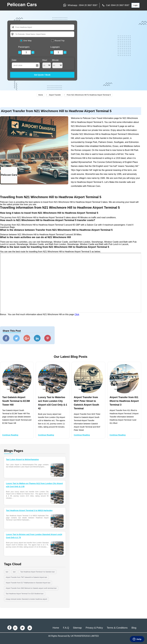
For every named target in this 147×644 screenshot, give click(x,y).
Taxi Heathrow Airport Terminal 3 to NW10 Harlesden (29, 510)
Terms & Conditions (117, 628)
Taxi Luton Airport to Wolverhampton (22, 459)
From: (18, 27)
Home (41, 95)
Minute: (57, 64)
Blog (134, 628)
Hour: (47, 64)
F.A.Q (66, 628)
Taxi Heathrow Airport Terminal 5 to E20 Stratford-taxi (25, 594)
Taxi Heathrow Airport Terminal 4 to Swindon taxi (37, 572)
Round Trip (60, 41)
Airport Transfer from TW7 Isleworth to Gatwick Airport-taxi (26, 577)
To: (16, 34)
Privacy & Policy (94, 628)
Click (77, 314)
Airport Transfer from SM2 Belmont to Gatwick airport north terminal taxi (31, 588)
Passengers (24, 47)
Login (135, 5)
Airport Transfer (55, 95)
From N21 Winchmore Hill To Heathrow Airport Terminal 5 (89, 95)
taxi (7, 572)
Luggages (55, 47)
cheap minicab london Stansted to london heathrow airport (26, 599)
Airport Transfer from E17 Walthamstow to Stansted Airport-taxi (28, 583)
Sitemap (77, 628)
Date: (14, 60)
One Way (27, 41)
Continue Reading (10, 435)
